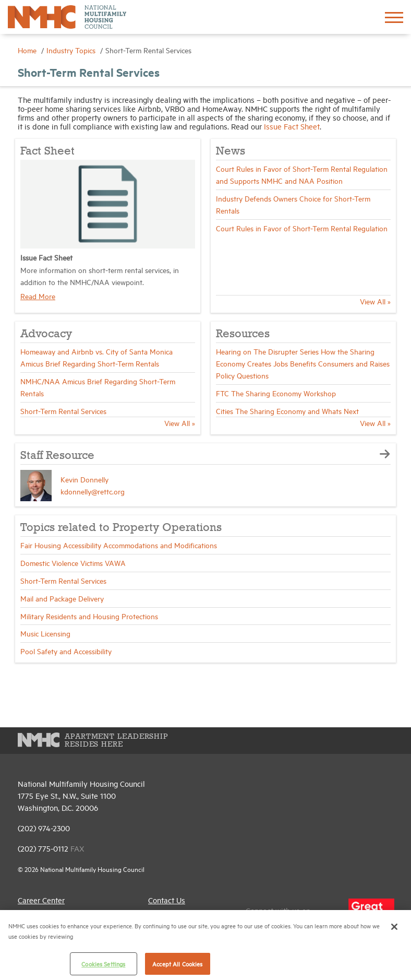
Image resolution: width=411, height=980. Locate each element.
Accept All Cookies (177, 964)
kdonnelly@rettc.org (93, 491)
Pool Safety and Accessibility (66, 651)
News (231, 151)
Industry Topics (72, 50)
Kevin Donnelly (84, 479)
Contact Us (167, 900)
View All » (375, 301)
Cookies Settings (103, 964)
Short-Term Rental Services (63, 411)
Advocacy (46, 334)
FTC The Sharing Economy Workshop (276, 393)
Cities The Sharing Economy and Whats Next (287, 411)
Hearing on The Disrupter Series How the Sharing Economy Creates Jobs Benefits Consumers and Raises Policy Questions (303, 363)
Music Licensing (45, 633)
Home (28, 50)
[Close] (394, 927)
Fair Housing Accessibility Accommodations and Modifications (119, 545)
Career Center (41, 900)
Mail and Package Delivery (62, 598)
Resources (243, 334)
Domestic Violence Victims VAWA (73, 563)
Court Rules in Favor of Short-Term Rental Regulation (302, 228)
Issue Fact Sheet (292, 126)
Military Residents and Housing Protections (89, 616)
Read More (38, 296)
